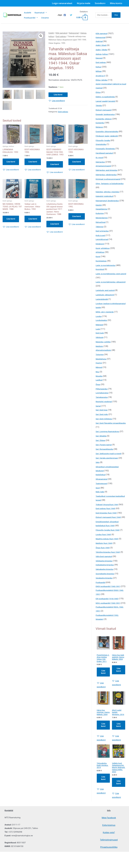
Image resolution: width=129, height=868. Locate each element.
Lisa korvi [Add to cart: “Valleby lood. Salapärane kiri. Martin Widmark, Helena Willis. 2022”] (119, 812)
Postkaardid (31, 18)
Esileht (51, 33)
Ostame (45, 18)
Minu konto (116, 3)
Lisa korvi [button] (11, 162)
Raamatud (41, 13)
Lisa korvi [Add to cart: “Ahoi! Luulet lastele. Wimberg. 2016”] (119, 751)
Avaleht (28, 13)
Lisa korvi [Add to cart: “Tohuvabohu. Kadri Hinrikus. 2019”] (103, 805)
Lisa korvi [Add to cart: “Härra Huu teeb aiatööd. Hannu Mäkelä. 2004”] (119, 692)
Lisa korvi (58, 95)
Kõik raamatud (61, 33)
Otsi (116, 15)
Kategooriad (74, 33)
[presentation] (46, 12)
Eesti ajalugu (61, 36)
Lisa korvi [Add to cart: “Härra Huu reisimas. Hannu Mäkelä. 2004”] (103, 751)
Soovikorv (100, 3)
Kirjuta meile (84, 3)
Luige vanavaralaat (62, 3)
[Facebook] (65, 15)
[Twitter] (71, 15)
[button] (41, 36)
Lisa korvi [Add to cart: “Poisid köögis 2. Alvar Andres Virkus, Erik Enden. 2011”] (103, 695)
